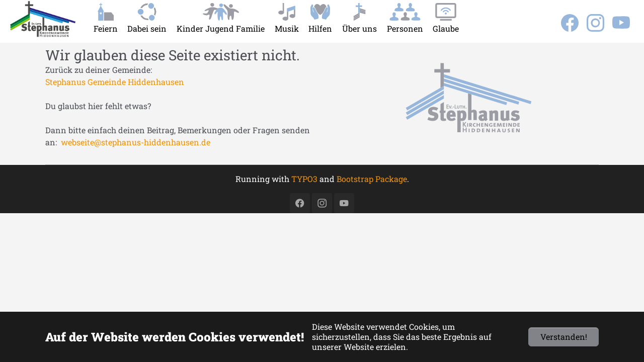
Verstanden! (564, 337)
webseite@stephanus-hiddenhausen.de (136, 142)
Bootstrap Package (372, 179)
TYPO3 (304, 179)
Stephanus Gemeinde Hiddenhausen (115, 82)
